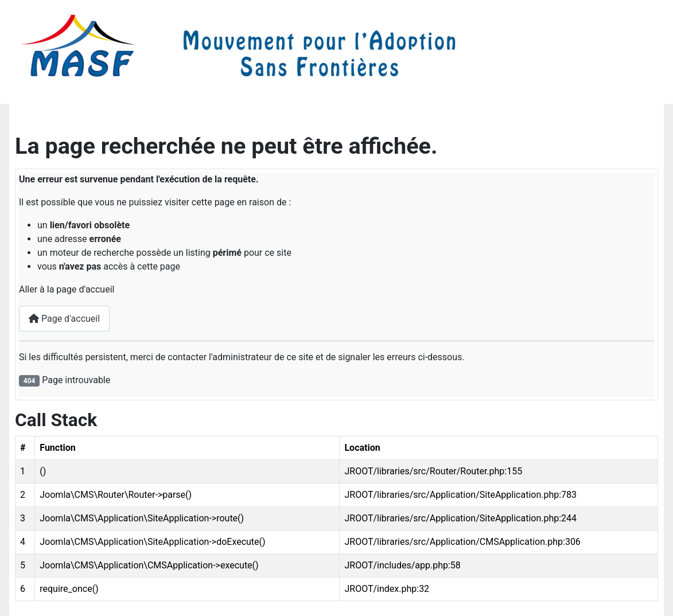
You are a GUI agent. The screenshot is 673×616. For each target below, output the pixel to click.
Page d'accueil (64, 319)
